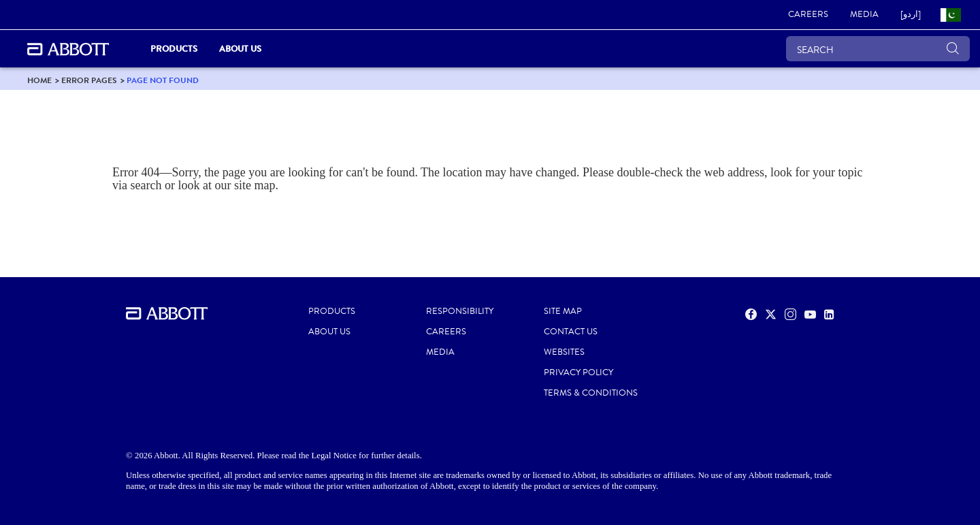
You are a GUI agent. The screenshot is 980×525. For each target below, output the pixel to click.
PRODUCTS (332, 311)
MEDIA (440, 352)
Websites (564, 352)
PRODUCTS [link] (174, 49)
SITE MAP (563, 311)
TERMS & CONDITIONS (591, 393)
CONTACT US (571, 332)
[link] (808, 15)
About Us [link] (240, 49)
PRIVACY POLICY (578, 372)
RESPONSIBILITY (460, 311)
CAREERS (446, 332)
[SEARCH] (878, 49)
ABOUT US (329, 332)
